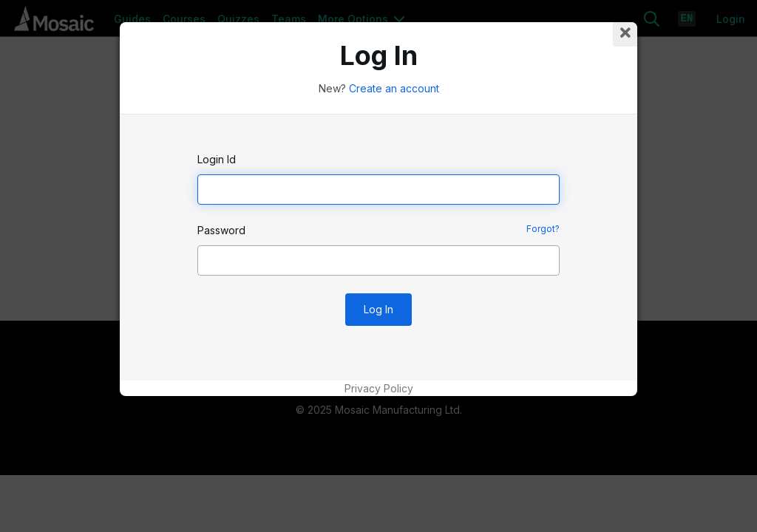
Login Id (217, 159)
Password (221, 230)
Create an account (394, 88)
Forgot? (543, 229)
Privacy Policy (379, 388)
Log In (378, 309)
